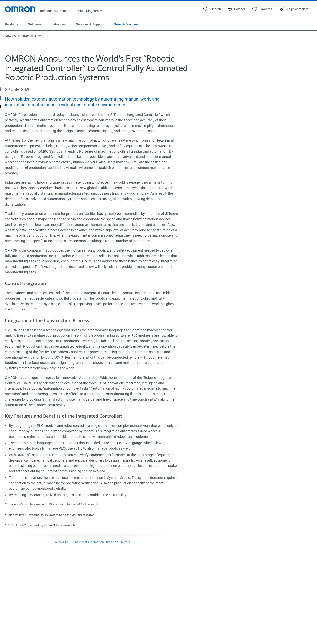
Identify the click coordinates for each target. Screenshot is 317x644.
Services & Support (90, 24)
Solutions (35, 24)
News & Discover (126, 24)
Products (12, 24)
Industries (59, 24)
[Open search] (212, 9)
